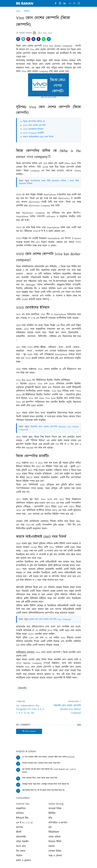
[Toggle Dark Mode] (70, 3)
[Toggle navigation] (79, 3)
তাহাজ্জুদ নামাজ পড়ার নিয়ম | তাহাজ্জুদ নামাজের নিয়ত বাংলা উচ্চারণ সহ (46, 784)
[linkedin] (65, 3)
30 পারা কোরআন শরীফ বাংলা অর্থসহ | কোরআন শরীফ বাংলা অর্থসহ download (48, 757)
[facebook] (56, 3)
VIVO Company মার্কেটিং (33, 133)
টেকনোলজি (22, 688)
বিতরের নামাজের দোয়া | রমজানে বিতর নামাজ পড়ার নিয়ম (41, 763)
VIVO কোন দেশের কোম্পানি (34, 125)
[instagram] (60, 3)
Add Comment (29, 731)
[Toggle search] (74, 3)
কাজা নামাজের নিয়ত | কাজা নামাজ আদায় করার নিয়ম (40, 778)
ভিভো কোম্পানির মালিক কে (34, 121)
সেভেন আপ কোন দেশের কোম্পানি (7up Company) (50, 619)
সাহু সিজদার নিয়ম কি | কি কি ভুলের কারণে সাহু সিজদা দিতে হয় (43, 790)
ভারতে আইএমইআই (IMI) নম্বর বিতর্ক (38, 137)
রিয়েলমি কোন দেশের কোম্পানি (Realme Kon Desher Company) (49, 428)
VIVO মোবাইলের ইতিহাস (33, 129)
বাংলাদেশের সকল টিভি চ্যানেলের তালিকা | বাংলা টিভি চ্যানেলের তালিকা (49, 182)
